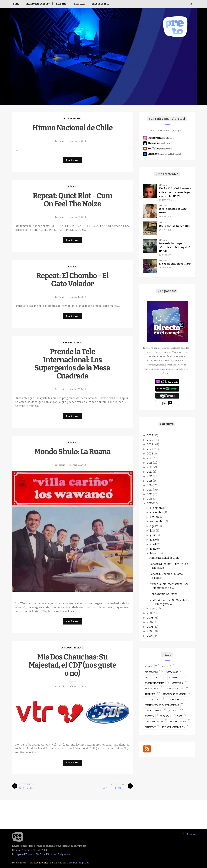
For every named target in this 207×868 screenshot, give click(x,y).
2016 (150, 476)
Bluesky (52, 854)
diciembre (156, 508)
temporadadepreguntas (174, 727)
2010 (150, 503)
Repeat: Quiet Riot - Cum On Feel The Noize (72, 200)
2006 (150, 627)
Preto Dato (79, 4)
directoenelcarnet (154, 683)
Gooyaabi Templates (78, 863)
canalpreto (72, 119)
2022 (150, 454)
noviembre (157, 512)
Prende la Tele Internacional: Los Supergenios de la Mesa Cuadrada (72, 364)
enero (154, 609)
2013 (150, 490)
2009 (150, 613)
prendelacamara (178, 722)
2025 (150, 440)
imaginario (150, 694)
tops (180, 716)
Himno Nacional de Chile (72, 128)
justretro (174, 711)
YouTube (41, 854)
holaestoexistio (153, 700)
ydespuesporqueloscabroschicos (162, 705)
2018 (150, 467)
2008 (150, 618)
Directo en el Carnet (38, 4)
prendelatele (72, 342)
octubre (155, 517)
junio (153, 535)
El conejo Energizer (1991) (175, 264)
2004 (150, 636)
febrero (155, 553)
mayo (153, 540)
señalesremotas (175, 689)
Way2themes (41, 863)
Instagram (18, 854)
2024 (150, 445)
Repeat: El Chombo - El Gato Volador (72, 280)
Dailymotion (65, 854)
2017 (150, 472)
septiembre (157, 522)
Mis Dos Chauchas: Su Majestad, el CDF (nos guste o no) (72, 665)
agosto (154, 526)
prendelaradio (152, 689)
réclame (163, 185)
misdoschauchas (72, 648)
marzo (154, 549)
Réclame (61, 4)
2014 (150, 485)
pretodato (173, 700)
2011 (150, 499)
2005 (150, 631)
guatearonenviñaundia (174, 694)
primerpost (150, 727)
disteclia (149, 716)
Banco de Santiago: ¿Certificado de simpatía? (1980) (175, 247)
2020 (150, 458)
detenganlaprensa (154, 722)
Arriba (189, 834)
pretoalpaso (172, 672)
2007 (150, 622)
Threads (30, 854)
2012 (150, 494)
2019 (150, 463)
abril (153, 544)
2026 (150, 435)
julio (153, 531)
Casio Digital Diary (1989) (175, 226)
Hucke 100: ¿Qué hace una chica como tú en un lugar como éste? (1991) (175, 192)
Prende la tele (100, 4)
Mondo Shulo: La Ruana (72, 452)
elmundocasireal (153, 711)
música (72, 186)
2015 (150, 481)
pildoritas (166, 716)
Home (16, 4)
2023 (150, 449)
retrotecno (178, 683)
